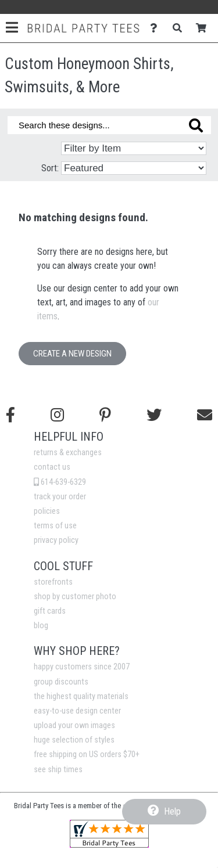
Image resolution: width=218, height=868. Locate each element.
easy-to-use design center (77, 711)
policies (47, 511)
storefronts (53, 582)
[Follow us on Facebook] (10, 415)
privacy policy (56, 540)
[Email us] (205, 415)
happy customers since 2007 (82, 667)
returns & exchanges (68, 453)
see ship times (58, 770)
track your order (60, 497)
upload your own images (74, 725)
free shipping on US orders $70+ (87, 754)
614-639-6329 (60, 482)
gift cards (50, 611)
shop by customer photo (75, 597)
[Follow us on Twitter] (154, 415)
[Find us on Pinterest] (105, 415)
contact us (52, 467)
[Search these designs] (109, 125)
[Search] (181, 28)
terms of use (55, 526)
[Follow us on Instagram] (57, 415)
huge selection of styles (74, 740)
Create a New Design (72, 354)
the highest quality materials (81, 696)
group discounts (61, 682)
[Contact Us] (157, 28)
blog (41, 626)
